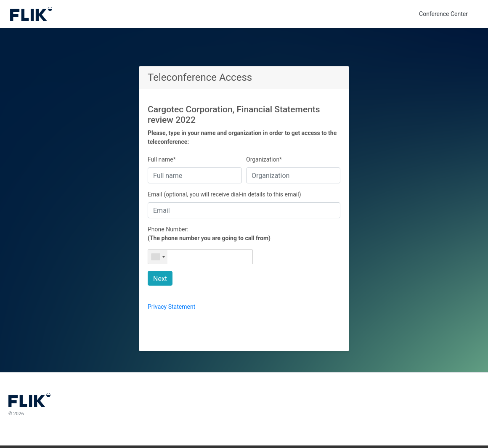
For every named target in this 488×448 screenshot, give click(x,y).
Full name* (162, 159)
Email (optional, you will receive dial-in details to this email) (224, 194)
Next (160, 279)
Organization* (264, 159)
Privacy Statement (171, 307)
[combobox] (158, 257)
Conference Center (443, 14)
